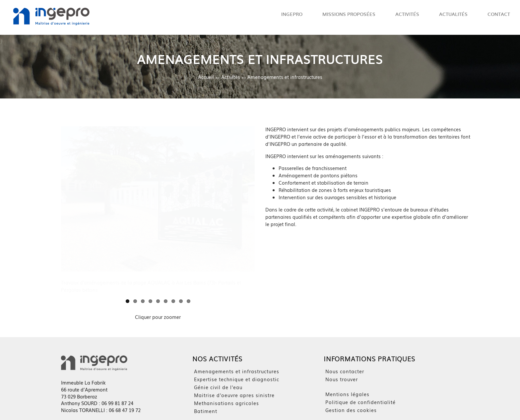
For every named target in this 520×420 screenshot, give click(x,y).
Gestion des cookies (351, 410)
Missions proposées (349, 14)
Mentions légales (347, 394)
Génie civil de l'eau (218, 387)
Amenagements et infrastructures (285, 77)
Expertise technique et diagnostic (237, 379)
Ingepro (292, 14)
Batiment (206, 411)
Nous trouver (342, 379)
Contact (499, 14)
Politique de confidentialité (360, 402)
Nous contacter (345, 371)
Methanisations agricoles (227, 403)
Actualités (453, 14)
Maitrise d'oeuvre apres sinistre (234, 395)
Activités (407, 14)
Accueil (206, 77)
